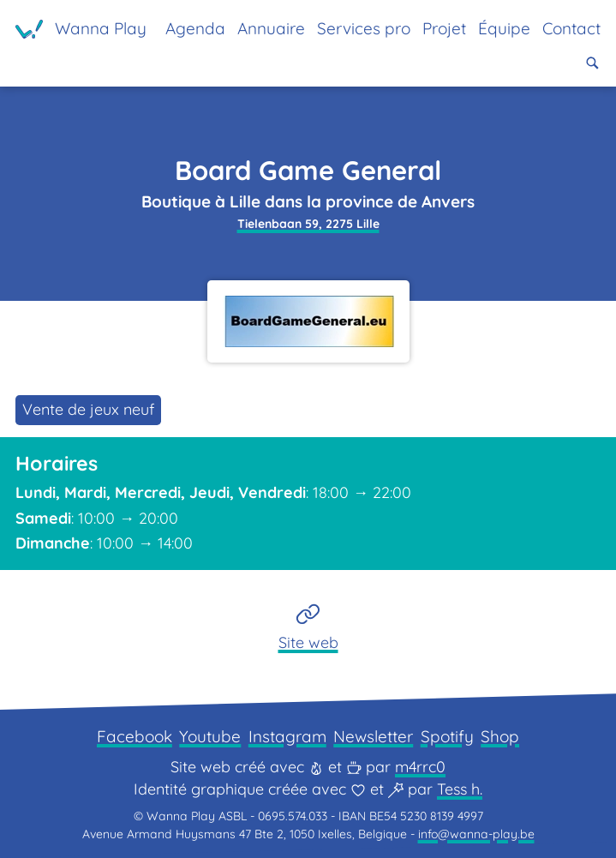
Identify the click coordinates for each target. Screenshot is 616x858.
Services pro (364, 28)
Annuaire (271, 28)
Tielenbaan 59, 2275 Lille (308, 224)
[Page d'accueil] (81, 29)
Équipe (504, 28)
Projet (444, 28)
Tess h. (460, 789)
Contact (571, 28)
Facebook (135, 736)
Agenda (195, 28)
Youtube (210, 736)
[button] (592, 63)
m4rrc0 (420, 767)
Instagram (287, 736)
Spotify (447, 736)
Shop (500, 736)
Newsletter (373, 736)
